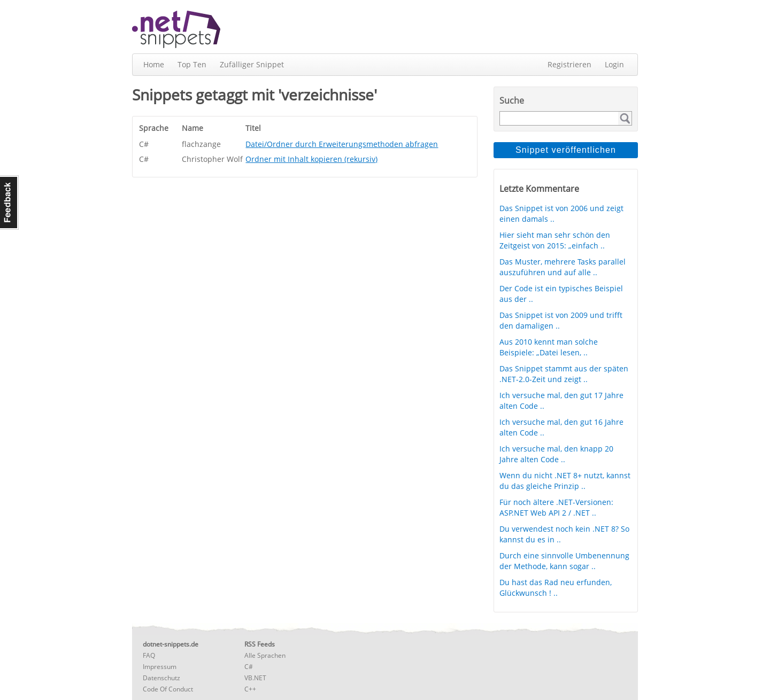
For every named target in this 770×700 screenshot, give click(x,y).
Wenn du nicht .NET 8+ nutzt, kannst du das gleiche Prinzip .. (565, 481)
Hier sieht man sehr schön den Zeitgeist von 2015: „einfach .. (555, 240)
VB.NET (255, 678)
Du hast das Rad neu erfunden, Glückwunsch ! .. (556, 588)
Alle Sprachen (265, 655)
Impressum (160, 667)
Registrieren (569, 64)
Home (154, 64)
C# (249, 667)
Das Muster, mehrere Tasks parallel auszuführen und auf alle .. (563, 267)
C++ (250, 689)
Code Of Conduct (168, 689)
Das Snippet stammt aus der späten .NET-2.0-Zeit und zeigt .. (564, 374)
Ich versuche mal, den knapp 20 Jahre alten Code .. (556, 454)
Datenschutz (161, 678)
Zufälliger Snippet (252, 64)
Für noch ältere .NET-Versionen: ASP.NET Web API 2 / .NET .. (556, 507)
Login (614, 64)
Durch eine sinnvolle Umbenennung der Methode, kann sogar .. (564, 561)
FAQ (149, 655)
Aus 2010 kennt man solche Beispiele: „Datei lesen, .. (549, 347)
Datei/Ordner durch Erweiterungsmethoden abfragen (342, 144)
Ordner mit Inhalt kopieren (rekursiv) (311, 159)
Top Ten (192, 64)
